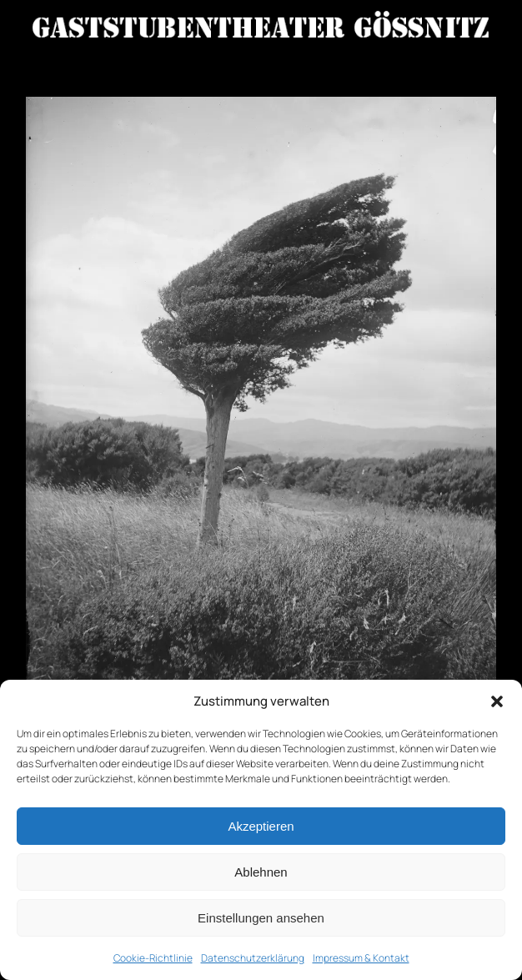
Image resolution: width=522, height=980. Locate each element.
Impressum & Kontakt (361, 958)
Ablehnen (261, 872)
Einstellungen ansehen (261, 918)
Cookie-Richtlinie (153, 958)
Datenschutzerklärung (253, 958)
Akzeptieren (261, 826)
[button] (497, 701)
